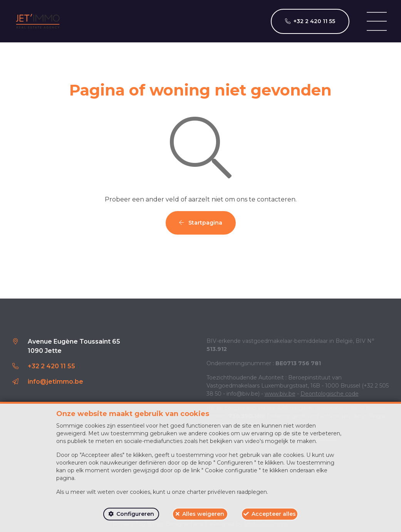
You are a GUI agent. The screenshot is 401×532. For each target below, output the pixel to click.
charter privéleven (211, 492)
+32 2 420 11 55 (51, 366)
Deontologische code (330, 394)
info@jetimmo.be (55, 382)
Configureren (135, 514)
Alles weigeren (203, 514)
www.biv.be (280, 394)
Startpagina (201, 223)
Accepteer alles (274, 514)
